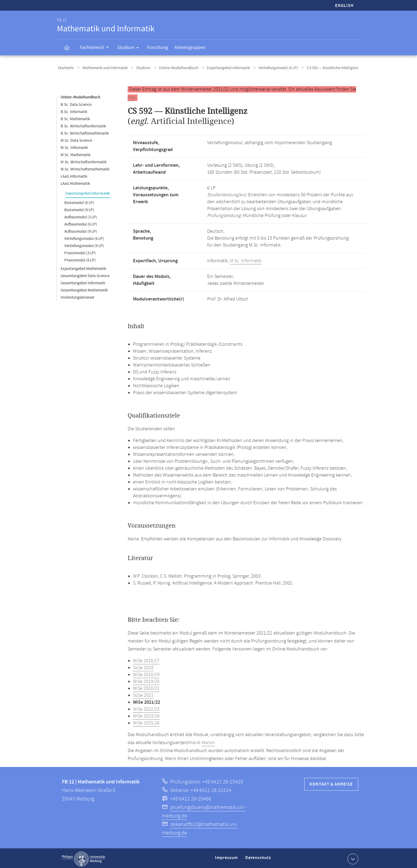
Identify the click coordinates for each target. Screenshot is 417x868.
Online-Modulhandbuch (171, 67)
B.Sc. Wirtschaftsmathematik (85, 132)
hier (131, 96)
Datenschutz (259, 858)
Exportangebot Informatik (218, 67)
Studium (130, 48)
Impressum (227, 858)
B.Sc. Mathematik (75, 117)
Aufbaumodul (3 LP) (81, 216)
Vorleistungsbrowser (78, 296)
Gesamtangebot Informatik (83, 281)
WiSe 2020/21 (146, 687)
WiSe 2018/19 (146, 673)
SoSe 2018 (143, 666)
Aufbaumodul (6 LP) (81, 223)
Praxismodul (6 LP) (80, 259)
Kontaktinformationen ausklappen (352, 857)
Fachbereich (96, 48)
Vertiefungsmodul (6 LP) (266, 67)
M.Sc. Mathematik (76, 153)
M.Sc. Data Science (76, 139)
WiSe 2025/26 (146, 721)
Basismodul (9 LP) (79, 208)
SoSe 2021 (143, 694)
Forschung (157, 47)
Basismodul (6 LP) (79, 201)
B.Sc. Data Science (76, 103)
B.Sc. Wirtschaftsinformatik (83, 125)
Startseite (65, 67)
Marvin (208, 741)
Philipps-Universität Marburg (84, 857)
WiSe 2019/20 (146, 680)
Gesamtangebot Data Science (85, 274)
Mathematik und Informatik (102, 67)
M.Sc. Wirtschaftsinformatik (84, 160)
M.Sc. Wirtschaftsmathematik (85, 168)
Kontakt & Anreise (331, 783)
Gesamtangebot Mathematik (84, 289)
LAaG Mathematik (75, 182)
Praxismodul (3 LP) (80, 251)
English (344, 6)
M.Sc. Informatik (74, 146)
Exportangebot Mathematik (83, 267)
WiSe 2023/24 (146, 715)
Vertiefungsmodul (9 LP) (84, 244)
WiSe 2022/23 (146, 708)
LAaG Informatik (74, 175)
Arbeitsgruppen (190, 47)
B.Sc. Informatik (74, 110)
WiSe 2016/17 (146, 659)
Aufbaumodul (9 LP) (81, 230)
